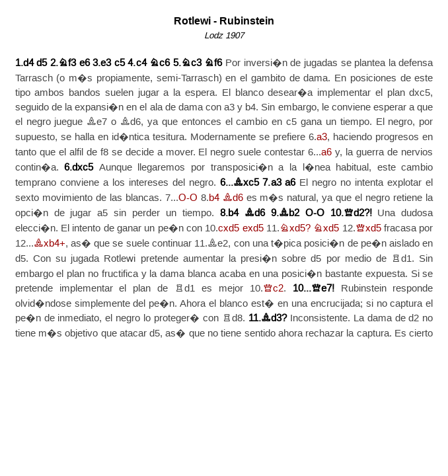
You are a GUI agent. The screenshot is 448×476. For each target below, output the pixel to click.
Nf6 (213, 63)
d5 (42, 63)
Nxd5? (295, 228)
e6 (85, 63)
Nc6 (160, 63)
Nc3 (191, 63)
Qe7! (323, 289)
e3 (106, 63)
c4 (141, 63)
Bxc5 (246, 183)
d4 (28, 63)
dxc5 (83, 168)
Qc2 (273, 289)
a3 (322, 137)
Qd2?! (358, 213)
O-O (188, 198)
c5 (120, 63)
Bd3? (274, 318)
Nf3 (67, 63)
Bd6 (233, 198)
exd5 (253, 228)
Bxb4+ (50, 244)
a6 (326, 152)
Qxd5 (368, 228)
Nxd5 (326, 228)
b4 (214, 198)
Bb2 (289, 213)
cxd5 (229, 228)
